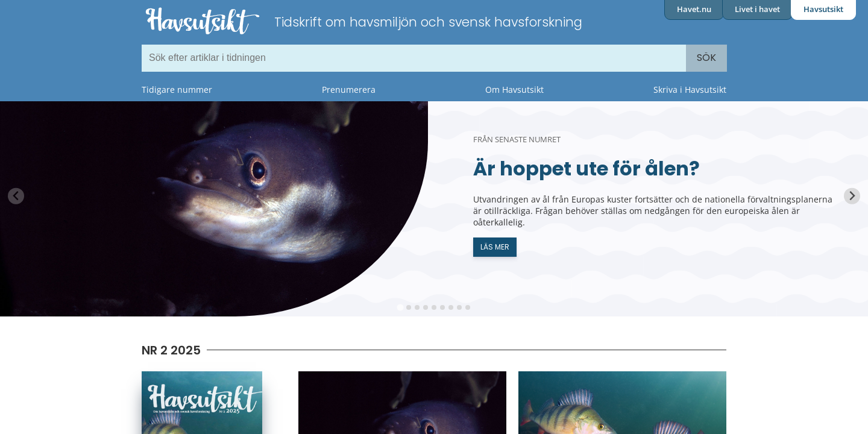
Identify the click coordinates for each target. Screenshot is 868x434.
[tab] (400, 307)
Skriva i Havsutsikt (690, 90)
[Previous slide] (16, 196)
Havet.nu (694, 9)
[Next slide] (852, 196)
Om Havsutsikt (514, 90)
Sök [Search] (706, 58)
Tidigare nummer (177, 90)
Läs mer (495, 247)
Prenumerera (349, 90)
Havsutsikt (823, 9)
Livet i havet (757, 9)
